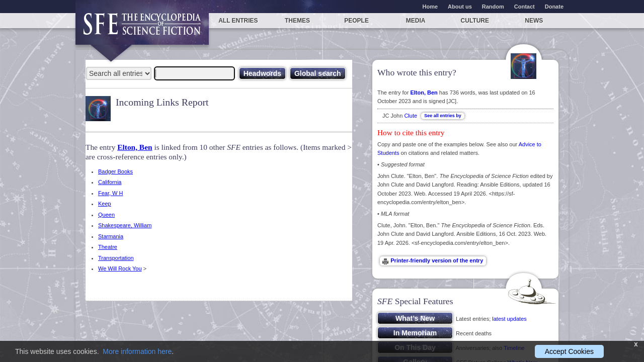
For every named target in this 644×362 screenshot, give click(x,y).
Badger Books (115, 171)
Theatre (108, 247)
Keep (105, 204)
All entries (238, 21)
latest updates (509, 319)
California (110, 182)
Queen (106, 215)
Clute (411, 116)
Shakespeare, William (125, 225)
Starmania (111, 236)
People (356, 21)
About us (460, 7)
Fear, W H (111, 193)
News (534, 21)
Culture (475, 21)
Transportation (116, 258)
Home (430, 7)
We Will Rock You (120, 268)
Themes (297, 21)
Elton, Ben (135, 147)
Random (493, 7)
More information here (137, 351)
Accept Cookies (569, 351)
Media (416, 21)
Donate (554, 7)
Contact (525, 7)
